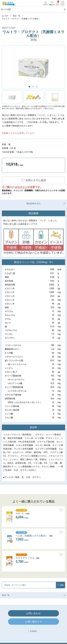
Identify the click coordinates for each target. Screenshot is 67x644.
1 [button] (30, 87)
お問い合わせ (33, 613)
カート (58, 3)
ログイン (22, 187)
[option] (33, 67)
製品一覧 (17, 16)
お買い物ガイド (34, 622)
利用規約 (34, 631)
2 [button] (33, 87)
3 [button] (37, 87)
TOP (6, 16)
